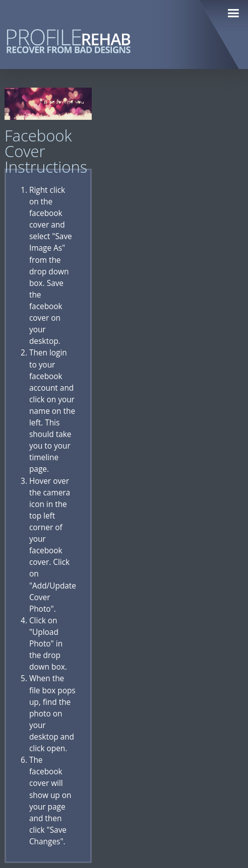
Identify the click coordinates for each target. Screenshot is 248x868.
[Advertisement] (172, 239)
